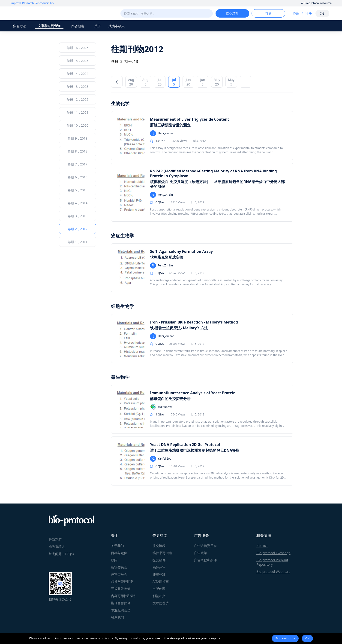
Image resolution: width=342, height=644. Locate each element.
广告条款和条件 (205, 560)
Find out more (285, 638)
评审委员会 (119, 574)
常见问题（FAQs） (62, 554)
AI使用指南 (161, 581)
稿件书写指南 (162, 553)
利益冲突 (159, 596)
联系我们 (117, 617)
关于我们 (117, 546)
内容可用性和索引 (124, 596)
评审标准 (159, 574)
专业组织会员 (121, 610)
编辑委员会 (119, 567)
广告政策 (201, 553)
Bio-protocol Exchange (273, 553)
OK (307, 638)
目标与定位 (119, 553)
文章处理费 (161, 603)
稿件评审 (159, 567)
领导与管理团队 (122, 581)
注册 (309, 14)
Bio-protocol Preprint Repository (272, 562)
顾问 (114, 560)
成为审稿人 (117, 26)
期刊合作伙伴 (121, 603)
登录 (296, 14)
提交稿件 (159, 560)
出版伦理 (159, 589)
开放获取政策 (121, 589)
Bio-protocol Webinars (273, 572)
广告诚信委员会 (205, 546)
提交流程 (159, 546)
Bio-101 (262, 546)
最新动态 (55, 539)
